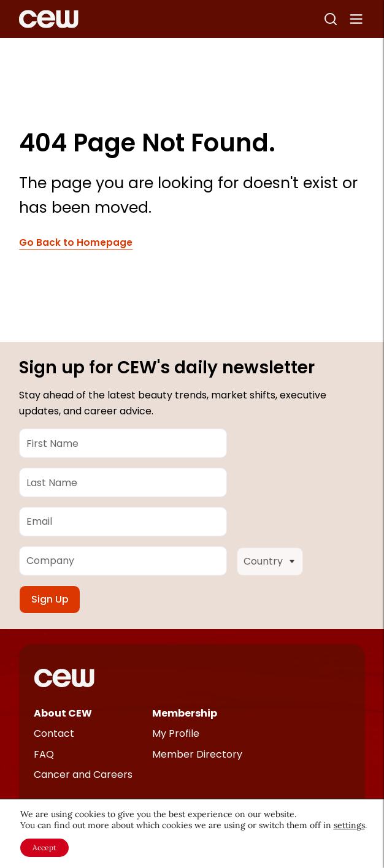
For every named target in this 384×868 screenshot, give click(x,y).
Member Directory (197, 754)
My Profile (176, 733)
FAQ (44, 754)
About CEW (63, 713)
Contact (54, 733)
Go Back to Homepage (76, 243)
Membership (185, 713)
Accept (44, 847)
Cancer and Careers (83, 775)
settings (349, 825)
